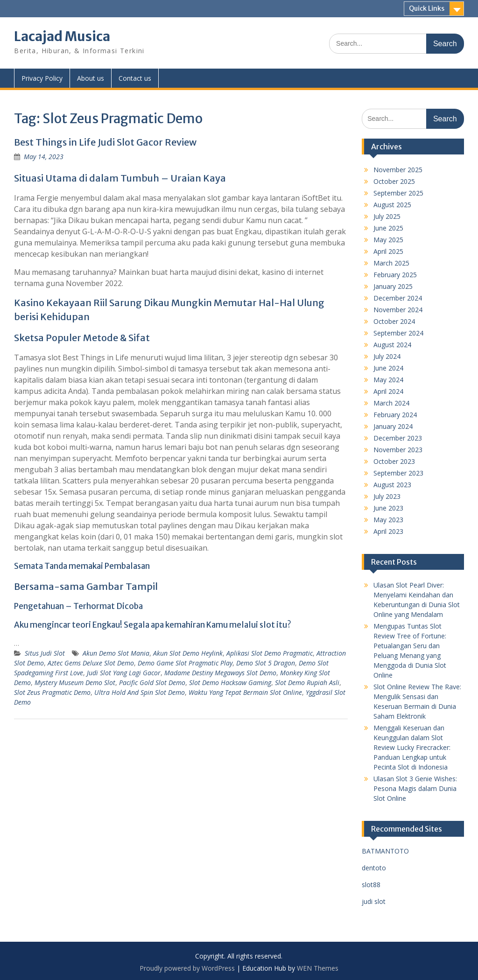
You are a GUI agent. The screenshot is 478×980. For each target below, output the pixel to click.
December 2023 (398, 438)
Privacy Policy (42, 78)
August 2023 (392, 485)
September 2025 (398, 193)
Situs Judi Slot (45, 653)
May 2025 (388, 240)
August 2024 (392, 345)
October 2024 (394, 321)
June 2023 (388, 508)
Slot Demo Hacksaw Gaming (230, 682)
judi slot (374, 901)
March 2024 (391, 403)
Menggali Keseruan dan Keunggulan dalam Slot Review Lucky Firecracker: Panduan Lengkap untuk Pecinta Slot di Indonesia (412, 747)
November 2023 (398, 450)
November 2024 (398, 310)
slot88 (371, 885)
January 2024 (393, 426)
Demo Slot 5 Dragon (266, 663)
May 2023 (388, 520)
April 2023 (388, 531)
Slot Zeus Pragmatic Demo (52, 692)
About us (91, 78)
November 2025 (398, 170)
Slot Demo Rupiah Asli (307, 682)
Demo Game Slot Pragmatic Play (185, 663)
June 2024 (388, 368)
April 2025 (388, 251)
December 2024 (398, 298)
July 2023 (387, 496)
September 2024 (398, 333)
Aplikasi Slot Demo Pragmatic (270, 653)
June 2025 (388, 228)
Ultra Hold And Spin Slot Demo (140, 692)
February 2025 (395, 275)
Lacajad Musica (62, 36)
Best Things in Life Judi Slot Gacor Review (105, 142)
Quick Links (427, 8)
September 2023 (398, 473)
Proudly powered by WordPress (187, 968)
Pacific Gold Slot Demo (152, 682)
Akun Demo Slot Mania (116, 653)
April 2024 (388, 391)
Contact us (135, 78)
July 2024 (387, 356)
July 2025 (387, 216)
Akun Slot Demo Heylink (188, 653)
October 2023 (394, 461)
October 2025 (394, 181)
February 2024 (395, 415)
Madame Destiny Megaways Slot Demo (220, 673)
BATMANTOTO (385, 851)
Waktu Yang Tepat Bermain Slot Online (245, 692)
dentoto (374, 868)
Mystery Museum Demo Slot (75, 682)
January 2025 (393, 286)
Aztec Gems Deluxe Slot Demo (91, 663)
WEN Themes (318, 968)
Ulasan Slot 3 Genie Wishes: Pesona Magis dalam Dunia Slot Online (415, 788)
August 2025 (392, 205)
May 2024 (388, 380)
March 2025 (391, 263)
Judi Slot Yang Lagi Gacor (124, 673)
